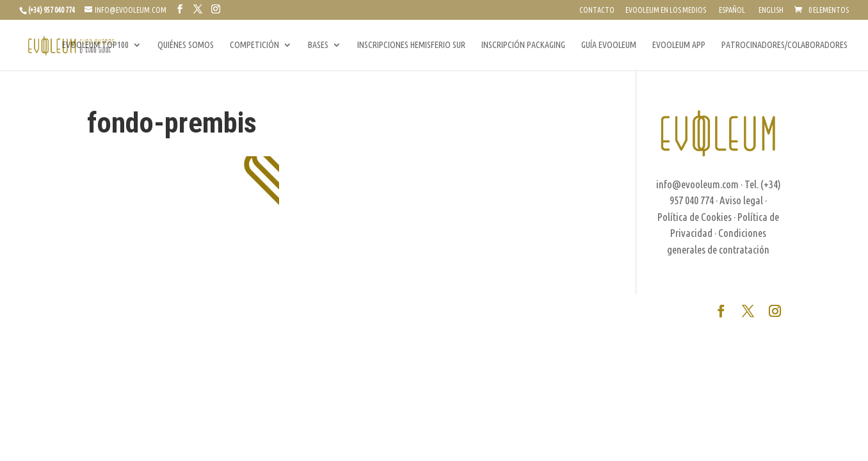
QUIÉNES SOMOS (186, 45)
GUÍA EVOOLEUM (609, 45)
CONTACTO (597, 10)
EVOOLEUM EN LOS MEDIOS (666, 10)
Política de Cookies (695, 217)
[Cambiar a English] (770, 13)
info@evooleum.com (697, 184)
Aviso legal (741, 200)
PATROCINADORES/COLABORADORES (784, 45)
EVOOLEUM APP (679, 45)
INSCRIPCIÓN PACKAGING (523, 45)
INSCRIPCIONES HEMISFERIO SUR (411, 45)
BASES (318, 45)
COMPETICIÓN (254, 45)
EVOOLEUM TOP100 (95, 45)
